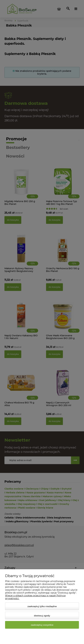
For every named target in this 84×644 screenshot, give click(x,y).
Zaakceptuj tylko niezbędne (42, 606)
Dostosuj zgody (42, 616)
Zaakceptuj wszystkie (42, 625)
